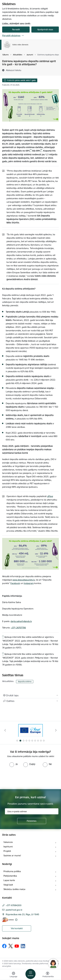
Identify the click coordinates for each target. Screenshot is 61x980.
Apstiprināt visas (45, 29)
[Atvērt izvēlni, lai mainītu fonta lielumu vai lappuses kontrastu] (48, 975)
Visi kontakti (17, 928)
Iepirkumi (8, 847)
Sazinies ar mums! (12, 855)
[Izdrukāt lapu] (30, 695)
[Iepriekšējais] (5, 730)
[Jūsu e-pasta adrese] (32, 811)
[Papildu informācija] (16, 920)
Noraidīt (16, 29)
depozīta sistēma (25, 681)
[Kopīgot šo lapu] (30, 701)
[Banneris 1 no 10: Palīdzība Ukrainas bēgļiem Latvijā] (30, 730)
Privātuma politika (12, 871)
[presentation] (24, 778)
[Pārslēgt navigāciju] (30, 974)
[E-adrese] (8, 920)
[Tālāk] (56, 730)
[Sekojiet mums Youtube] (17, 946)
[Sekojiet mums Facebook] (4, 946)
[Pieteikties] (32, 821)
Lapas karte (9, 880)
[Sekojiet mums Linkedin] (23, 946)
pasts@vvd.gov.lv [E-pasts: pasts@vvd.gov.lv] (14, 910)
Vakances (8, 842)
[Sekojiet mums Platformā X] (11, 946)
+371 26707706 (18, 628)
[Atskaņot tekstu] (14, 70)
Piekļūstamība (10, 876)
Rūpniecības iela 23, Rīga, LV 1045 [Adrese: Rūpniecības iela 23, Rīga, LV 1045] (22, 914)
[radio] (13, 764)
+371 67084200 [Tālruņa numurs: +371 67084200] (14, 905)
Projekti (7, 851)
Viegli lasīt (8, 885)
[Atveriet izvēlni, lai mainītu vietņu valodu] (13, 975)
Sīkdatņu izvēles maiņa (14, 889)
